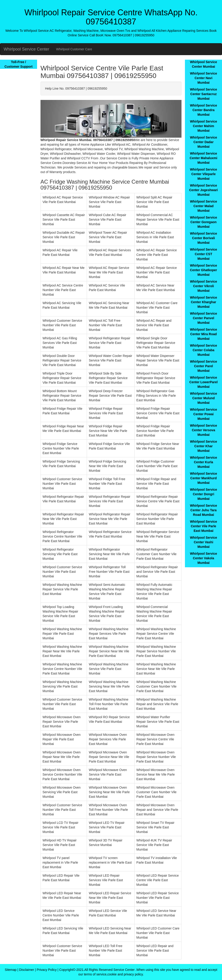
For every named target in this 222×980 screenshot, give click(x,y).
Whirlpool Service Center (26, 49)
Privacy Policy (47, 970)
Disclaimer (26, 970)
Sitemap (11, 970)
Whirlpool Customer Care (74, 49)
